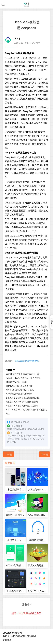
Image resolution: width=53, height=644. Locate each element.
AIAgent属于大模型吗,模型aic (19, 394)
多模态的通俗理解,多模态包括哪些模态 (23, 398)
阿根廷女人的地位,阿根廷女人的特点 (22, 406)
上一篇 (8, 454)
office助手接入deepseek (16, 382)
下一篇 (45, 454)
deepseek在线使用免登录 (28, 361)
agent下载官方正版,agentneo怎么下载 (22, 374)
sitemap (7, 640)
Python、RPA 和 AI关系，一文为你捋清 (23, 378)
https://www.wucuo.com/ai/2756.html (25, 429)
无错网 (19, 633)
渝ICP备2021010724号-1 (23, 636)
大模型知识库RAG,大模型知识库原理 (22, 402)
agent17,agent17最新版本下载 (19, 386)
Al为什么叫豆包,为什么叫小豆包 (20, 390)
